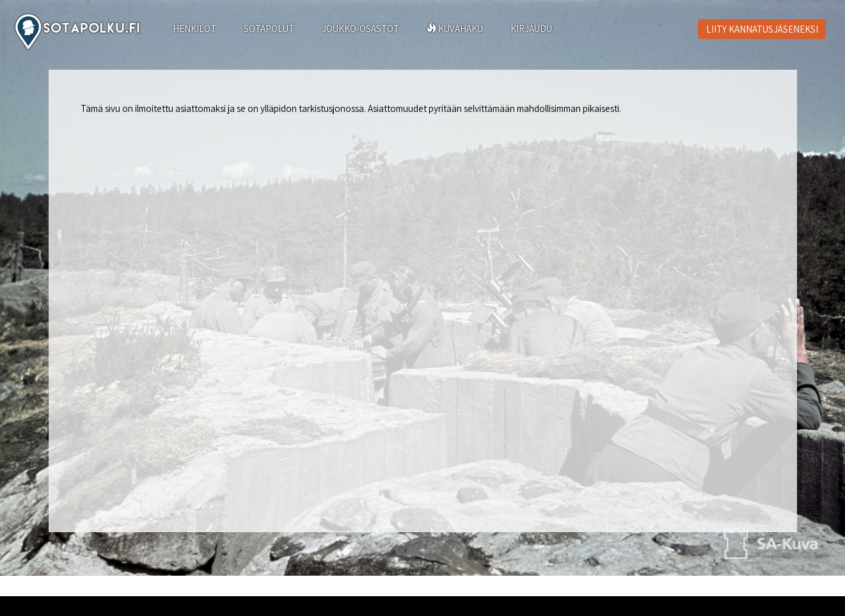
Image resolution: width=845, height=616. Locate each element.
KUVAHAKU (455, 28)
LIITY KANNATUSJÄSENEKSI (762, 29)
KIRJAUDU (531, 28)
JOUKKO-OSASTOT (360, 28)
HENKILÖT (194, 28)
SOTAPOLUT (269, 28)
